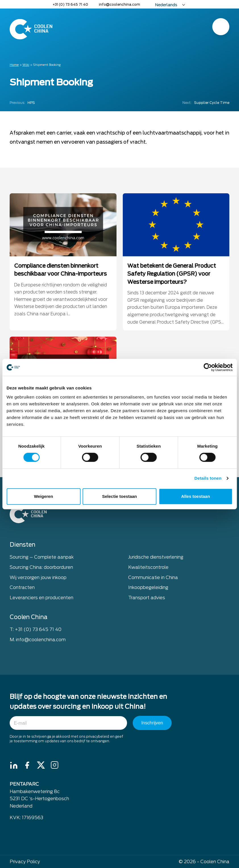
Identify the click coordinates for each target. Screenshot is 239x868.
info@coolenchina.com (119, 4)
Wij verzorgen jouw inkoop (38, 578)
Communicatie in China (153, 578)
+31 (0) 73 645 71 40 (70, 4)
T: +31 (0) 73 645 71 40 (36, 631)
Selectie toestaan (119, 496)
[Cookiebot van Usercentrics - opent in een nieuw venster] (208, 367)
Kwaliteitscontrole (148, 568)
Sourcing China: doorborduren (41, 568)
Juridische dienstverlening (156, 558)
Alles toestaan (196, 496)
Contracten (22, 589)
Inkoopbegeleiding (148, 589)
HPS (22, 103)
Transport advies (147, 598)
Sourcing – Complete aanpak (42, 558)
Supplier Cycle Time (206, 103)
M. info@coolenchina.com (38, 640)
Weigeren (43, 496)
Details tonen (208, 478)
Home (14, 65)
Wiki (26, 65)
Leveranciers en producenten (41, 598)
